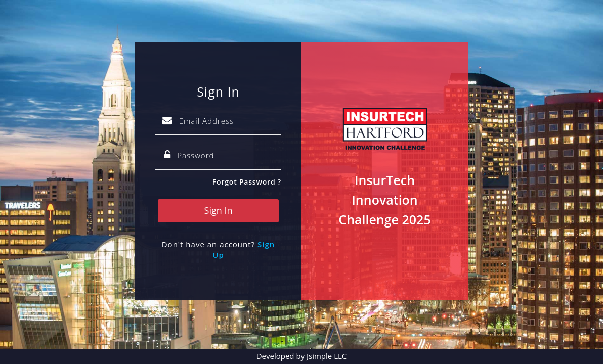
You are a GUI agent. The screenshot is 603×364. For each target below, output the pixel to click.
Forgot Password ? (247, 182)
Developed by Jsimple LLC (302, 356)
